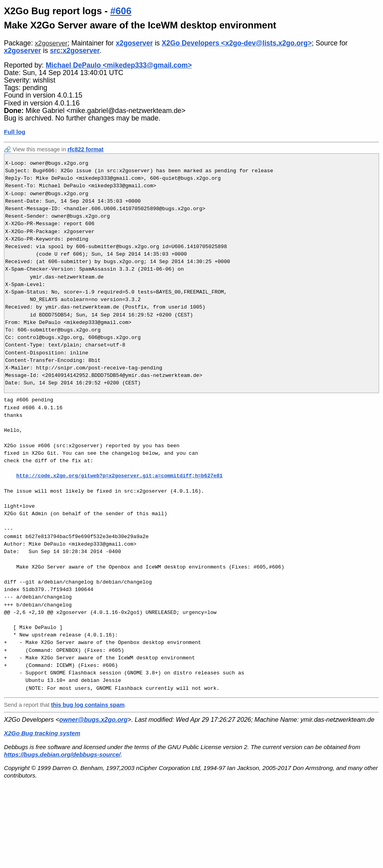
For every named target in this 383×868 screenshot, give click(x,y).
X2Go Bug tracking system (42, 733)
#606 (121, 11)
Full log (15, 132)
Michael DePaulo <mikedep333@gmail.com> (119, 65)
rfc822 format (85, 149)
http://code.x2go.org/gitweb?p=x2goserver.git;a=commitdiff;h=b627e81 (119, 476)
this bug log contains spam (88, 705)
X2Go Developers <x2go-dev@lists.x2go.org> (237, 43)
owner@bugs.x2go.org (93, 720)
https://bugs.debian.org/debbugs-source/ (62, 754)
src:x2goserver (75, 51)
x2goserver (51, 43)
